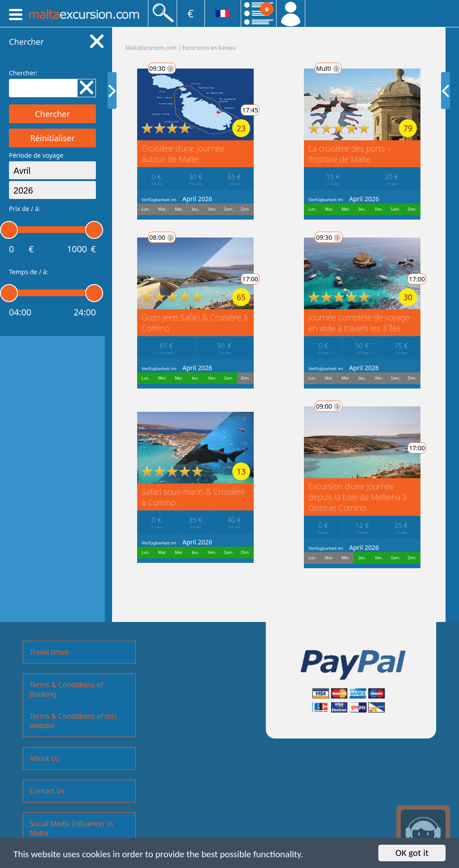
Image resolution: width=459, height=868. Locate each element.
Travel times (49, 652)
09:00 (313, 406)
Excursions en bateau (209, 48)
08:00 (156, 237)
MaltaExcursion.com (151, 48)
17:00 (245, 279)
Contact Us (47, 791)
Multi (312, 68)
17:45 (245, 110)
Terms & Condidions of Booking (66, 690)
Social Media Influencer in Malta (71, 829)
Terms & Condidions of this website (73, 721)
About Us (44, 758)
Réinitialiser (52, 138)
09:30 (156, 68)
